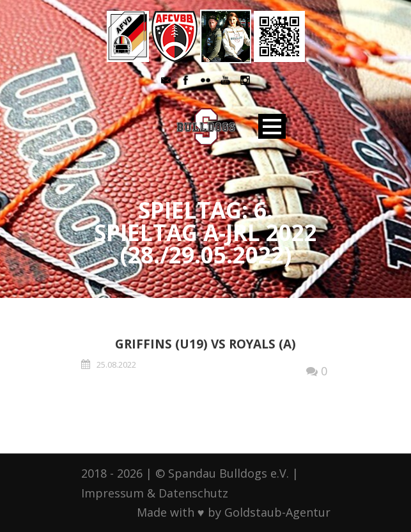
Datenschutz (193, 493)
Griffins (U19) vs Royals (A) (205, 344)
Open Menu (272, 126)
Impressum (112, 493)
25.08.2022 (116, 364)
